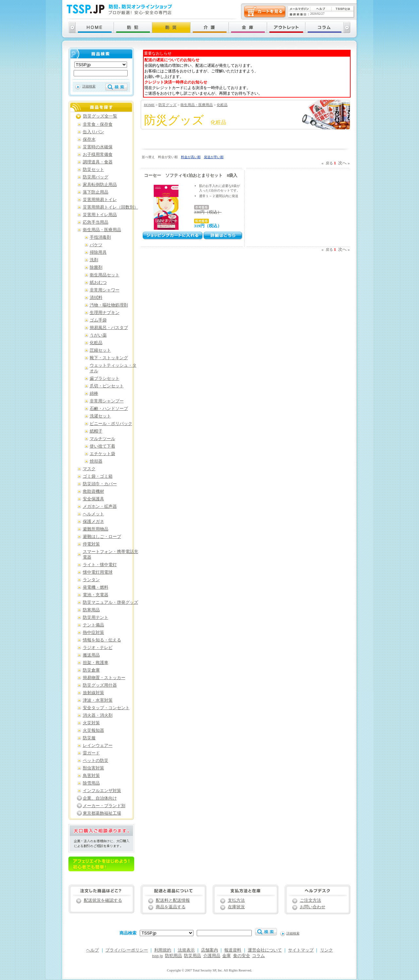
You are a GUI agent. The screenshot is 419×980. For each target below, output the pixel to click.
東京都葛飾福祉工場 (102, 813)
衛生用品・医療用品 (197, 105)
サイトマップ (301, 950)
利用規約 (163, 950)
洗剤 (94, 260)
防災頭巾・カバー (100, 484)
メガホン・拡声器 (100, 507)
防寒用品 (91, 610)
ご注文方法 (310, 900)
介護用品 (212, 956)
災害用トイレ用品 (100, 215)
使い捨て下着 (102, 446)
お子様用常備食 (98, 155)
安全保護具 (93, 499)
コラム (258, 956)
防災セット (93, 170)
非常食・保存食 (98, 124)
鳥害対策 (91, 776)
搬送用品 (91, 655)
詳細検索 (89, 86)
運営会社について (265, 950)
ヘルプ (92, 950)
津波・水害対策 (98, 700)
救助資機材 (93, 491)
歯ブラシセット (105, 379)
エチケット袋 (102, 454)
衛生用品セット (105, 275)
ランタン (91, 580)
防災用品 (192, 956)
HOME (149, 105)
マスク (89, 469)
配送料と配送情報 (173, 900)
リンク (327, 950)
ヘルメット (93, 514)
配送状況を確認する (103, 900)
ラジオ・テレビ (98, 648)
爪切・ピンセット (107, 386)
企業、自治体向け (100, 798)
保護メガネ (93, 522)
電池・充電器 (96, 595)
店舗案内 (209, 950)
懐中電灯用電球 (98, 572)
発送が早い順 (214, 157)
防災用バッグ (96, 177)
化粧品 (222, 105)
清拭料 (96, 298)
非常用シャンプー (107, 401)
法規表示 (186, 950)
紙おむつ (98, 283)
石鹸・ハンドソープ (109, 409)
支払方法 (236, 900)
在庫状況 (236, 907)
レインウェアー (98, 746)
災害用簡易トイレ (100, 200)
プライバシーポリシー (127, 950)
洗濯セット (100, 416)
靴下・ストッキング (109, 358)
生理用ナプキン (105, 313)
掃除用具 (98, 252)
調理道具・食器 (98, 162)
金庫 (227, 956)
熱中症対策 (93, 633)
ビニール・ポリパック (111, 424)
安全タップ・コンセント (106, 708)
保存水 (89, 139)
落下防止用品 (96, 192)
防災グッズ (167, 105)
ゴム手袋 (98, 320)
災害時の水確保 (98, 147)
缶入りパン (93, 132)
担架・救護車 (96, 663)
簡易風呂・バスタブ (109, 328)
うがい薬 (98, 335)
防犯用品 (173, 956)
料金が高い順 (191, 157)
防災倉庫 (91, 670)
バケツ (96, 245)
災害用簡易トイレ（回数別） (110, 207)
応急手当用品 (96, 222)
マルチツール (102, 439)
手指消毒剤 (100, 237)
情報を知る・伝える (102, 640)
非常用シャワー (105, 290)
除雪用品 (91, 783)
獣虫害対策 (93, 768)
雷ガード (91, 753)
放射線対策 (93, 693)
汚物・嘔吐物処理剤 (109, 305)
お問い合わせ (313, 907)
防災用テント (96, 618)
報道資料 (233, 950)
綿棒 (94, 394)
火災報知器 (93, 730)
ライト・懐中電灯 (100, 565)
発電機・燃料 (96, 587)
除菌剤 (96, 268)
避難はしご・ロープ (102, 537)
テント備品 (93, 625)
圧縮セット (100, 350)
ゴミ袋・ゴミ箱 (98, 476)
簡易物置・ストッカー (104, 678)
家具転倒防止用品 (100, 185)
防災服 (89, 738)
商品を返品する (171, 907)
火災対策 (91, 723)
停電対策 (91, 544)
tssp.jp (158, 956)
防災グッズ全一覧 (100, 116)
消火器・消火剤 (98, 715)
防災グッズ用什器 (100, 685)
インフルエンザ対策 (102, 791)
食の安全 (242, 956)
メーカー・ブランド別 (104, 806)
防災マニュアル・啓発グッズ (110, 602)
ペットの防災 (96, 761)
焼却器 (96, 461)
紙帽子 (96, 431)
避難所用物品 (96, 529)
